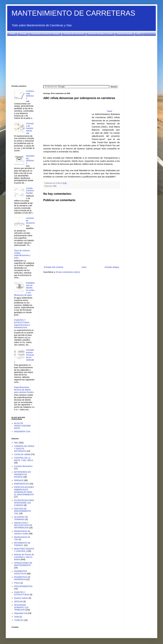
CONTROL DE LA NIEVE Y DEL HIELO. (24, 459)
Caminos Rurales (125, 34)
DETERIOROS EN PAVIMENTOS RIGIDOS (23, 474)
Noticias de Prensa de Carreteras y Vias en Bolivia (24, 557)
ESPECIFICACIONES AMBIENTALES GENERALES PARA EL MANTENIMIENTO (24, 491)
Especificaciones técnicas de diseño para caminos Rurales (24, 390)
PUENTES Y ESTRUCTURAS (22, 593)
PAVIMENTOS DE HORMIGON (22, 578)
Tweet (109, 111)
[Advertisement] (81, 61)
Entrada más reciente (54, 267)
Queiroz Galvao (21, 598)
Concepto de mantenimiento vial (30, 128)
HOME (12, 34)
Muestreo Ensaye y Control (100, 34)
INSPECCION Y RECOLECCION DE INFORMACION (23, 525)
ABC (139, 34)
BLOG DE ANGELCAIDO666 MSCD (22, 426)
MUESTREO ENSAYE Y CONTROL (24, 550)
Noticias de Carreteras (74, 34)
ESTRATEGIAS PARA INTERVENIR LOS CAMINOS (24, 503)
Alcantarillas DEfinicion (30, 159)
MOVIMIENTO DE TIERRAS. (22, 544)
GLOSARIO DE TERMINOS (21, 518)
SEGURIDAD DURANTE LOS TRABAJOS (21, 607)
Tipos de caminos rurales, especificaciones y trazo (22, 254)
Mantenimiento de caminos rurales (22, 532)
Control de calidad (22, 454)
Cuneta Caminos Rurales (30, 191)
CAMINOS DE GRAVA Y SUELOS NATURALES (24, 449)
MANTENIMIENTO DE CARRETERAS (73, 13)
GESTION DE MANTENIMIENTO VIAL (23, 511)
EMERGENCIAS (22, 484)
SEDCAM (18, 602)
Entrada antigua (112, 267)
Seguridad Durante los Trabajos (45, 34)
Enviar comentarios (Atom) (68, 272)
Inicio (84, 267)
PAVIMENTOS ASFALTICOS (21, 572)
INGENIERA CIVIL (22, 432)
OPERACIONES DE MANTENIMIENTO (23, 564)
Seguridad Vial (21, 613)
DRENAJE (19, 480)
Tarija (17, 617)
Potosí (17, 583)
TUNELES (19, 620)
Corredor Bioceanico (23, 466)
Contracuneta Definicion (30, 95)
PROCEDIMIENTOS (23, 586)
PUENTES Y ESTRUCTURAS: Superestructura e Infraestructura (22, 324)
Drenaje (23, 34)
